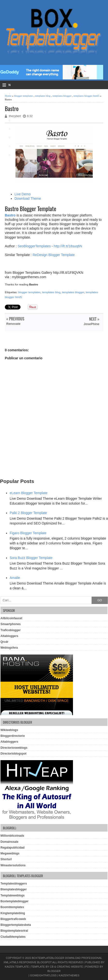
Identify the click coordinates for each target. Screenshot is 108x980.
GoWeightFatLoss (43, 975)
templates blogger (62, 96)
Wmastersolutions (13, 865)
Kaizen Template (17, 967)
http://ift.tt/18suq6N (68, 246)
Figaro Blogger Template (28, 533)
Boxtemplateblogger (14, 901)
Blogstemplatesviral (14, 931)
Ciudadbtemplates (13, 937)
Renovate (13, 324)
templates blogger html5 (86, 96)
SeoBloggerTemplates (34, 246)
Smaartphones (11, 624)
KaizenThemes (69, 975)
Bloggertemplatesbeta (16, 925)
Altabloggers (9, 636)
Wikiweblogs (9, 730)
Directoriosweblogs (14, 748)
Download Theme (28, 198)
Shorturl (6, 859)
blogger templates (24, 96)
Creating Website (70, 967)
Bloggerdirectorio (13, 736)
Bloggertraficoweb (13, 919)
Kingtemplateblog (13, 913)
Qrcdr (4, 642)
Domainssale (9, 842)
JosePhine (91, 324)
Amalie (15, 578)
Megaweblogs (10, 853)
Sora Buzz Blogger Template (31, 558)
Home (8, 96)
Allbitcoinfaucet (11, 618)
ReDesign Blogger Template (54, 255)
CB (52, 967)
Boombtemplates (12, 907)
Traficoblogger (11, 630)
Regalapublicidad (12, 848)
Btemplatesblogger (14, 889)
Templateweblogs (13, 895)
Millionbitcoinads (12, 836)
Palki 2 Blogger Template (28, 513)
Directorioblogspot (13, 754)
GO (100, 600)
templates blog (43, 96)
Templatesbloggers (14, 884)
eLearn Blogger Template (29, 493)
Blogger (54, 971)
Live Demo (23, 194)
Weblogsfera (9, 648)
